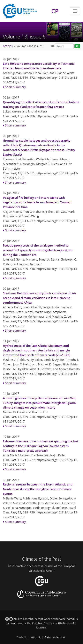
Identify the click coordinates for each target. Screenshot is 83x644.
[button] (53, 46)
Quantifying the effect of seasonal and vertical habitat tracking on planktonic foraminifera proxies (41, 104)
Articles (8, 46)
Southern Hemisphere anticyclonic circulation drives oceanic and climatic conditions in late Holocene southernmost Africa (40, 298)
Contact (21, 637)
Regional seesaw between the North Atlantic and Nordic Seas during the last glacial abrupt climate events (38, 489)
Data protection (55, 637)
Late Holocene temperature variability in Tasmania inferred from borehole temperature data (39, 66)
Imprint (35, 637)
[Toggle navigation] (75, 11)
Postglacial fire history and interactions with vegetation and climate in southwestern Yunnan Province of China (37, 202)
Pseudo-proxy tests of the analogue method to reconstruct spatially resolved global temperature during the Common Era (38, 250)
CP (55, 11)
